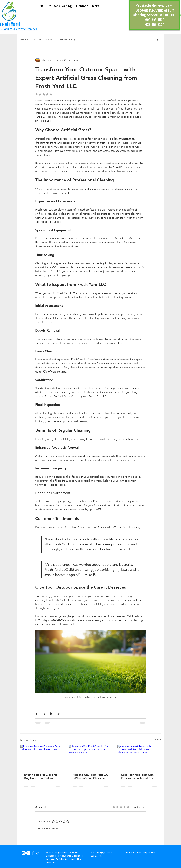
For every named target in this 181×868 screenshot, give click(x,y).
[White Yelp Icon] (37, 853)
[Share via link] (59, 714)
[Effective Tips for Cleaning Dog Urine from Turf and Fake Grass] (42, 757)
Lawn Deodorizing (67, 39)
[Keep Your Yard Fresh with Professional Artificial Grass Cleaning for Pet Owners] (139, 757)
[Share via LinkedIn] (51, 714)
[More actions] (144, 60)
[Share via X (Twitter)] (44, 714)
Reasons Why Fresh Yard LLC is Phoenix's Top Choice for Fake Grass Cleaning (90, 776)
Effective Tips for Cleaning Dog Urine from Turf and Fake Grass (40, 776)
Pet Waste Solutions (43, 39)
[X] (28, 853)
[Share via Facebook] (37, 714)
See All (157, 739)
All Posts (24, 39)
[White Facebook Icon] (33, 853)
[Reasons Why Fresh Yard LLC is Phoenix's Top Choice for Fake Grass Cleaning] (91, 757)
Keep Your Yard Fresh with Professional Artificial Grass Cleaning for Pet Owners (138, 776)
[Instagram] (24, 853)
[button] (157, 40)
